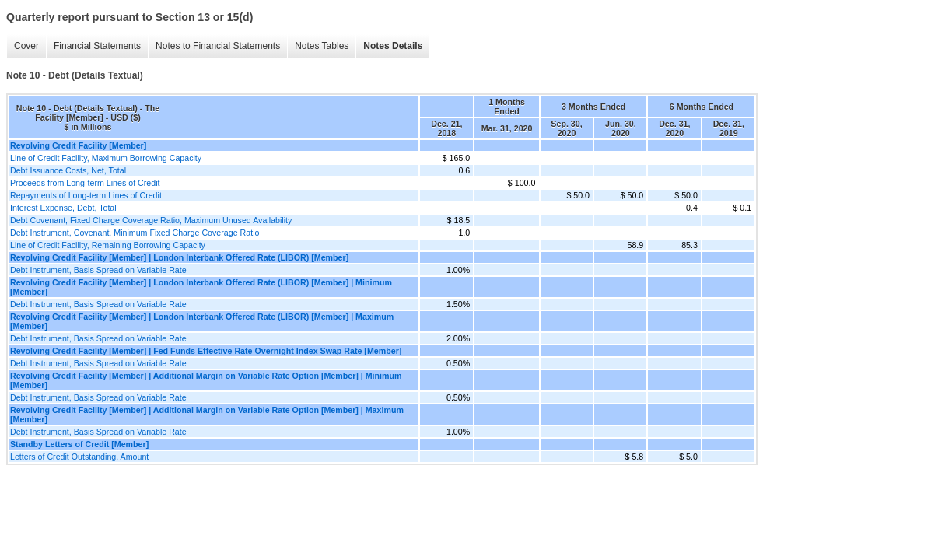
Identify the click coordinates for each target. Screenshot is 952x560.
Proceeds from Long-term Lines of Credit (85, 183)
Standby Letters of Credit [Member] (79, 444)
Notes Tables (322, 46)
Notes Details (393, 46)
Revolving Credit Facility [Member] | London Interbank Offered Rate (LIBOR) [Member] (179, 257)
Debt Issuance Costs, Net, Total (68, 170)
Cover (26, 46)
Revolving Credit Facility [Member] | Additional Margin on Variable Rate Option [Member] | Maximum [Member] (207, 415)
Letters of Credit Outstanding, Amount (79, 457)
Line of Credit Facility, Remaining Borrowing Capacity (108, 245)
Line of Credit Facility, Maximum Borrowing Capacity (106, 158)
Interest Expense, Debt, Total (63, 208)
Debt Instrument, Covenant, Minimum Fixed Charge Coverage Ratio (135, 233)
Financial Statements (97, 46)
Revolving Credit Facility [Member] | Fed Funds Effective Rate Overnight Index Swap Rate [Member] (206, 351)
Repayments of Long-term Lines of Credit (86, 195)
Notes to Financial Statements (218, 46)
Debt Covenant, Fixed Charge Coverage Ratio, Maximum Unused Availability (151, 220)
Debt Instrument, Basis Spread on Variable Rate (98, 270)
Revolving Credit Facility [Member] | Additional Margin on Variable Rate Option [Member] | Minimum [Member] (206, 380)
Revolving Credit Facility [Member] (78, 145)
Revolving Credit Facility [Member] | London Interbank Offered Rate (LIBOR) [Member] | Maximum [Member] (202, 321)
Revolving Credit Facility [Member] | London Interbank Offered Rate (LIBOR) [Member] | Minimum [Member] (201, 287)
